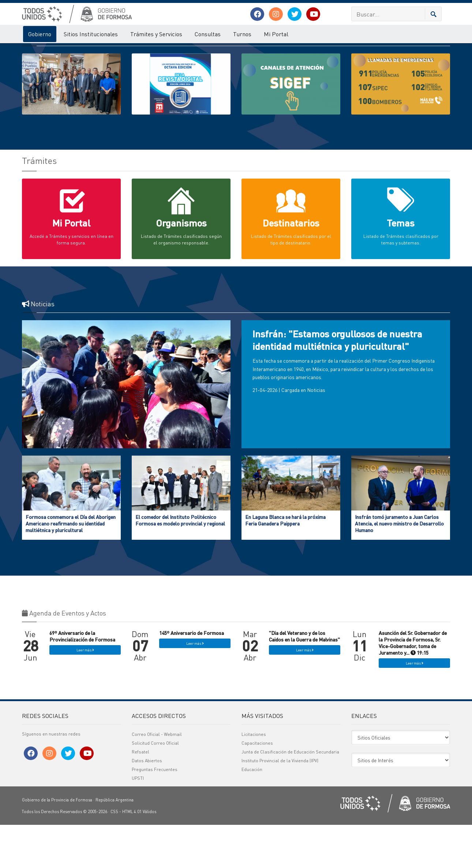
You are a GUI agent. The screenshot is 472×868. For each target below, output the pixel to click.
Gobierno (40, 34)
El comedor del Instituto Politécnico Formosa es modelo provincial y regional (180, 563)
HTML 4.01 (132, 855)
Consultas (208, 34)
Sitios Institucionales (91, 34)
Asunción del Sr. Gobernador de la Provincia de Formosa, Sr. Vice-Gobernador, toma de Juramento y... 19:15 (413, 686)
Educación (252, 813)
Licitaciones (254, 777)
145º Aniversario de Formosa (192, 676)
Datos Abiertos (147, 804)
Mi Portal (276, 34)
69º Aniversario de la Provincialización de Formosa (82, 679)
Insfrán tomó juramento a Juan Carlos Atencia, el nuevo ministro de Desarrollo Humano (399, 566)
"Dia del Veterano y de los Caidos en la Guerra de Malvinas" (304, 679)
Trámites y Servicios (156, 34)
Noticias (316, 433)
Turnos (242, 34)
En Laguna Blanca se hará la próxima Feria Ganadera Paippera (285, 563)
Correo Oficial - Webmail (157, 777)
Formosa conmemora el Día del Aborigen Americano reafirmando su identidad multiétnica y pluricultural (71, 566)
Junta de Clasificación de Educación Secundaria (290, 795)
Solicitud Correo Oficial (155, 786)
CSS (114, 855)
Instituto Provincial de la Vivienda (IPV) (280, 804)
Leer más (85, 693)
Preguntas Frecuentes (155, 813)
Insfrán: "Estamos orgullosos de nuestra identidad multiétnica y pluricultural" (337, 383)
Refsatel (141, 795)
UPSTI (138, 821)
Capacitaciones (257, 786)
